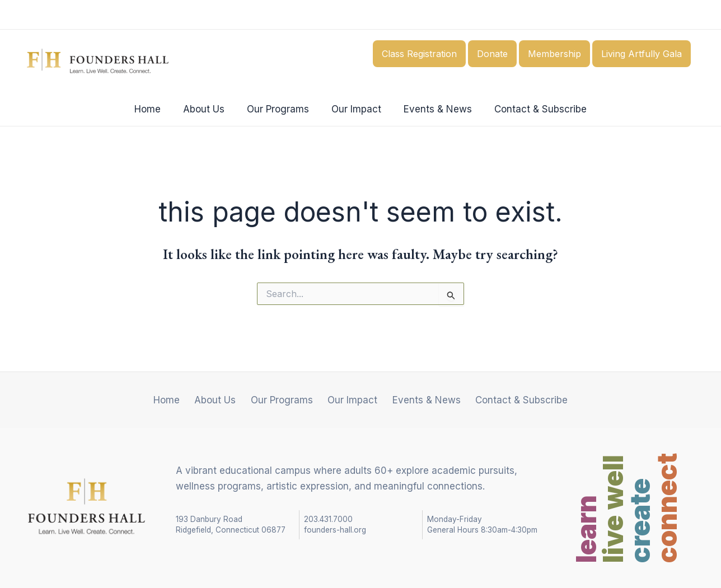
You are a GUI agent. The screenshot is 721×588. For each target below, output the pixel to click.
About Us (209, 109)
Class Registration (419, 54)
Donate (492, 54)
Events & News (433, 109)
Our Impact (355, 109)
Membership (554, 54)
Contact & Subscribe (532, 109)
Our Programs (280, 109)
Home (156, 109)
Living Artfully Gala (642, 54)
